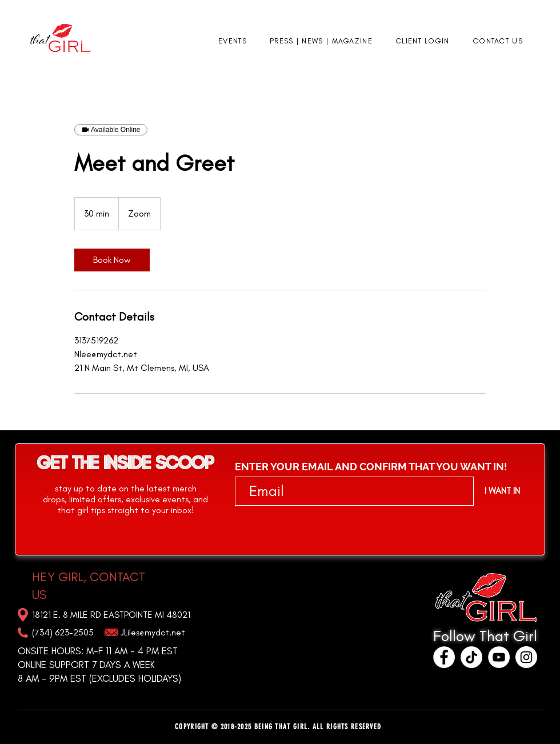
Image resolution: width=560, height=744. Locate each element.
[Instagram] (526, 657)
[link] (112, 260)
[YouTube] (499, 657)
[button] (233, 41)
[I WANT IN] (502, 491)
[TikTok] (471, 657)
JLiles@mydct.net (153, 632)
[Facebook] (444, 657)
